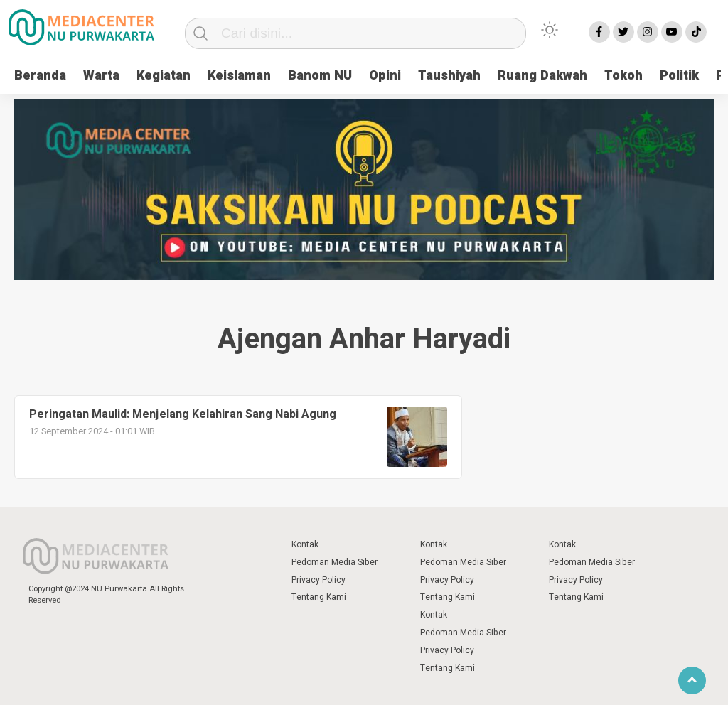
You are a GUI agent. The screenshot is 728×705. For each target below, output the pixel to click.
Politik (679, 76)
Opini (385, 76)
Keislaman (239, 76)
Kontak (305, 544)
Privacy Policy (318, 580)
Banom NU (320, 76)
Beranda (40, 76)
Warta (101, 76)
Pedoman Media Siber (334, 562)
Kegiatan (164, 76)
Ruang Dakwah (542, 76)
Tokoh (623, 76)
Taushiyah (449, 76)
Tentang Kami (319, 597)
